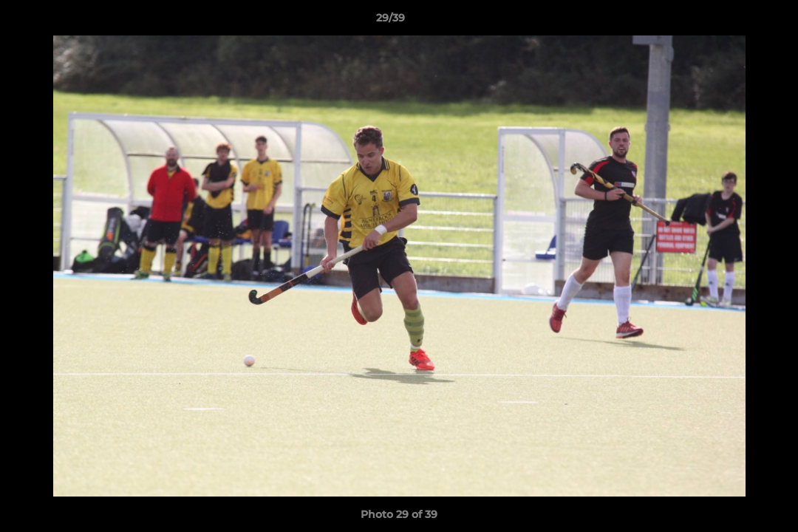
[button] (736, 21)
